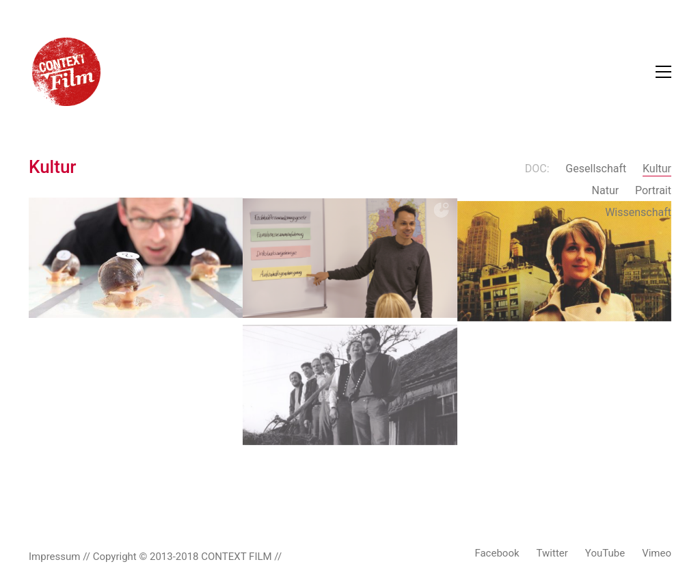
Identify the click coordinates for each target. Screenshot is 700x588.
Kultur (657, 169)
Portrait (653, 190)
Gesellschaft (596, 169)
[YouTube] (605, 554)
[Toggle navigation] (663, 72)
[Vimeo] (657, 554)
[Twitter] (552, 554)
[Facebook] (497, 554)
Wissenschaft (638, 212)
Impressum (54, 557)
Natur (606, 190)
